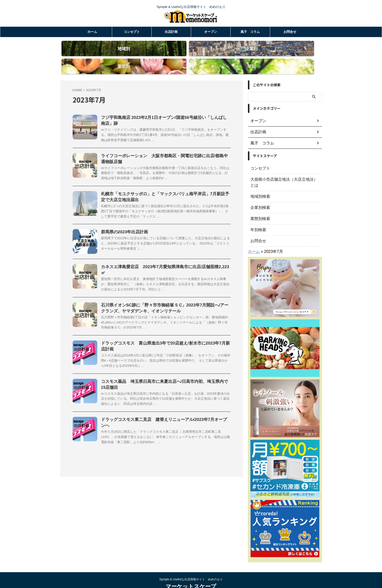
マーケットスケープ (191, 572)
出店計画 (171, 32)
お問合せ (290, 32)
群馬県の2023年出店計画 (123, 227)
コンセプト (132, 32)
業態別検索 (259, 204)
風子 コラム (250, 32)
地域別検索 (259, 182)
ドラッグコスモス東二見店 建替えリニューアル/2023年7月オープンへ (164, 414)
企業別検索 (259, 193)
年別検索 (257, 215)
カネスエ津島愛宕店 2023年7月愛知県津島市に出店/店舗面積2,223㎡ (163, 262)
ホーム (92, 32)
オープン (211, 32)
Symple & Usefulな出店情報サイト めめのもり (191, 565)
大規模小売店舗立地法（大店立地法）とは (283, 171)
